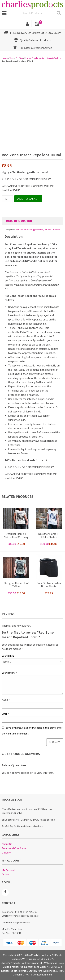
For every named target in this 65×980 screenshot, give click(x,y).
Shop (12, 58)
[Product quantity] (7, 199)
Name (6, 700)
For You (19, 58)
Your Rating (8, 656)
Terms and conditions (14, 848)
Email (5, 714)
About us (7, 844)
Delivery (6, 853)
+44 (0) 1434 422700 (26, 912)
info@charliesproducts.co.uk (24, 916)
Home (5, 58)
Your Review (9, 673)
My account (8, 870)
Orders (6, 874)
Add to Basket (28, 199)
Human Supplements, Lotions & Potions (43, 58)
